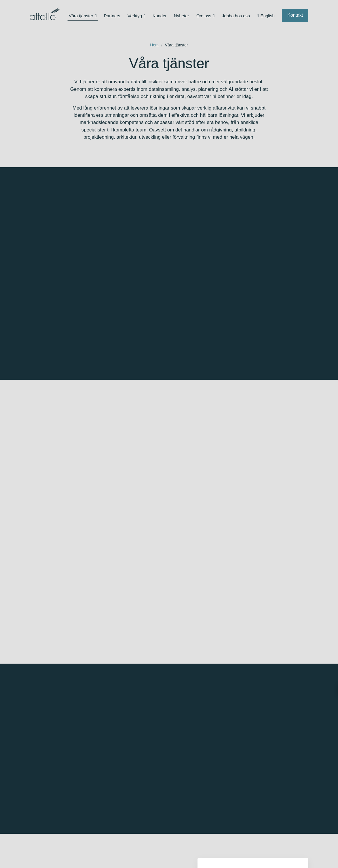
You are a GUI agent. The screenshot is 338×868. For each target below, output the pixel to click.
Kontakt (295, 15)
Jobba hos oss (236, 16)
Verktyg (135, 16)
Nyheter (182, 16)
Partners (112, 16)
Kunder (159, 16)
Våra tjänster (81, 16)
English (268, 16)
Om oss (204, 16)
